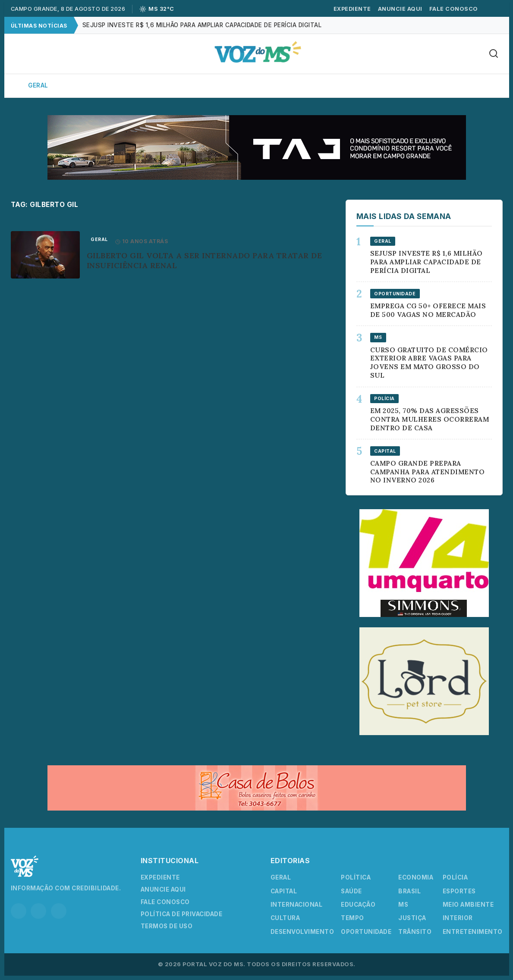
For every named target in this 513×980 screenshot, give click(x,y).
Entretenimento (473, 932)
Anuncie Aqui (400, 9)
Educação (358, 905)
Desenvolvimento (302, 932)
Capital (82, 85)
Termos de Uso (167, 926)
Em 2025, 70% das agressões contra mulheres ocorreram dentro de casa (430, 419)
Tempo (352, 918)
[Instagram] (19, 911)
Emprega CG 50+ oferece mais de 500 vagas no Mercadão (428, 310)
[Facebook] (38, 911)
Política (181, 85)
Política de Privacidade (182, 914)
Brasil (409, 891)
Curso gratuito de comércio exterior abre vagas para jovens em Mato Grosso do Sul (429, 363)
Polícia (323, 85)
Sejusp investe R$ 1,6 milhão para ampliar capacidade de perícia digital (202, 25)
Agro (281, 85)
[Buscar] (494, 54)
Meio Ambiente (468, 905)
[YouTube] (59, 911)
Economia (234, 85)
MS (403, 905)
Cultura (425, 85)
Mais (473, 86)
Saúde (351, 891)
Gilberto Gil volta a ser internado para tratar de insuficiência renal (205, 260)
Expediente (352, 9)
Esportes (373, 85)
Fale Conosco (454, 9)
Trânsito (415, 932)
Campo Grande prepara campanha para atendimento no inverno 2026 (428, 472)
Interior (131, 85)
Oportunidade (366, 932)
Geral (38, 85)
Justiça (412, 918)
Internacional (297, 905)
